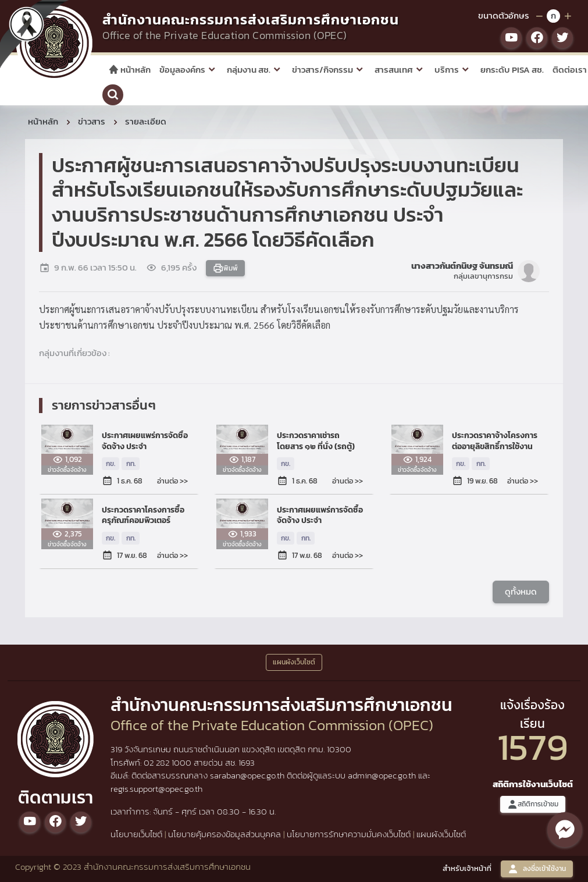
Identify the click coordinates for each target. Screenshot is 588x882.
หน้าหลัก (129, 70)
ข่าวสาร (92, 121)
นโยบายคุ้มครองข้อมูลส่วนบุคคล (224, 834)
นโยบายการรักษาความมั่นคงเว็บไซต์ (349, 834)
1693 (247, 762)
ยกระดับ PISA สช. (512, 70)
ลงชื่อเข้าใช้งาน (537, 869)
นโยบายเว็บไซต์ (136, 834)
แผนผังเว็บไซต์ (441, 834)
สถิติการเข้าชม (533, 804)
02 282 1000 (169, 762)
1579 (533, 747)
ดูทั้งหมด (521, 591)
